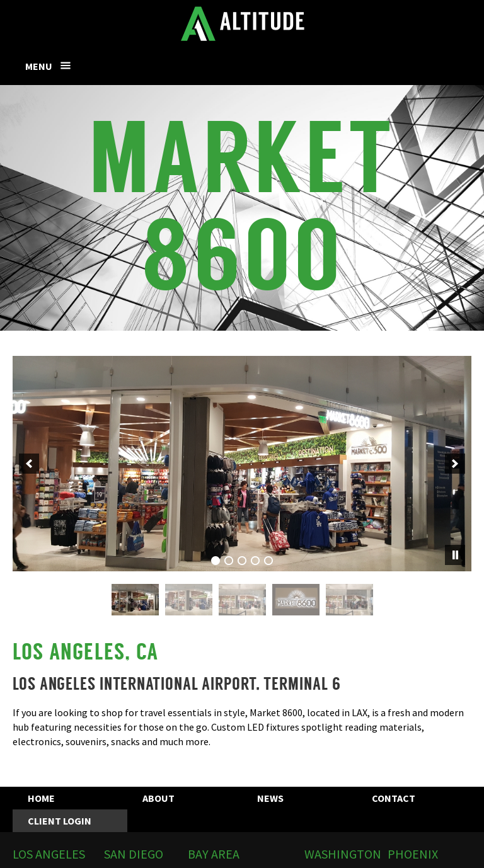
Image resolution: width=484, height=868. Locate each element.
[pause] (455, 555)
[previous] (29, 464)
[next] (455, 464)
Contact (394, 798)
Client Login (60, 821)
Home (41, 798)
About (158, 798)
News (270, 798)
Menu (39, 66)
